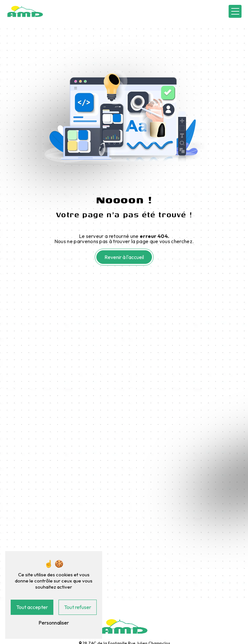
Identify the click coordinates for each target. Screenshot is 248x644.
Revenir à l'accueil (124, 257)
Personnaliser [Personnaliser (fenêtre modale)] (54, 623)
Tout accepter (32, 607)
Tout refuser (78, 607)
